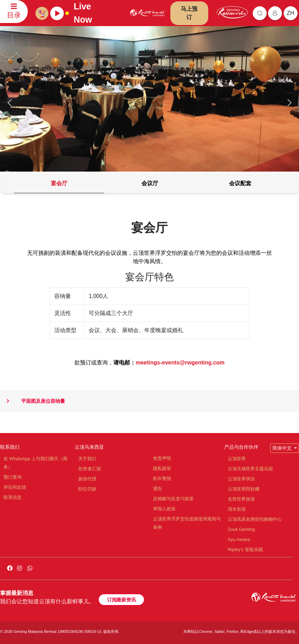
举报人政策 (164, 509)
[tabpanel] (149, 322)
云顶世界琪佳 (241, 479)
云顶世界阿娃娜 (244, 489)
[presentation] (11, 103)
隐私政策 (162, 468)
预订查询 (13, 477)
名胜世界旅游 (241, 499)
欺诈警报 (162, 478)
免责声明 (162, 458)
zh (290, 13)
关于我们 (87, 459)
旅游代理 (87, 479)
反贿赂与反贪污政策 (173, 499)
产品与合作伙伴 (241, 447)
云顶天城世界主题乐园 (250, 469)
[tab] (59, 184)
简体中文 (283, 448)
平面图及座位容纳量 (33, 401)
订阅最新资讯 (121, 600)
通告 (157, 489)
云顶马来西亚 (89, 447)
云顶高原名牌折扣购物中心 (255, 519)
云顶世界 (237, 459)
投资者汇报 (90, 469)
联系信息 (13, 497)
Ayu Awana (239, 539)
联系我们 (10, 447)
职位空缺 (87, 489)
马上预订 (189, 13)
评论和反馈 (15, 487)
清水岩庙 (237, 509)
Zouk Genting (241, 529)
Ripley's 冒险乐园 (245, 549)
